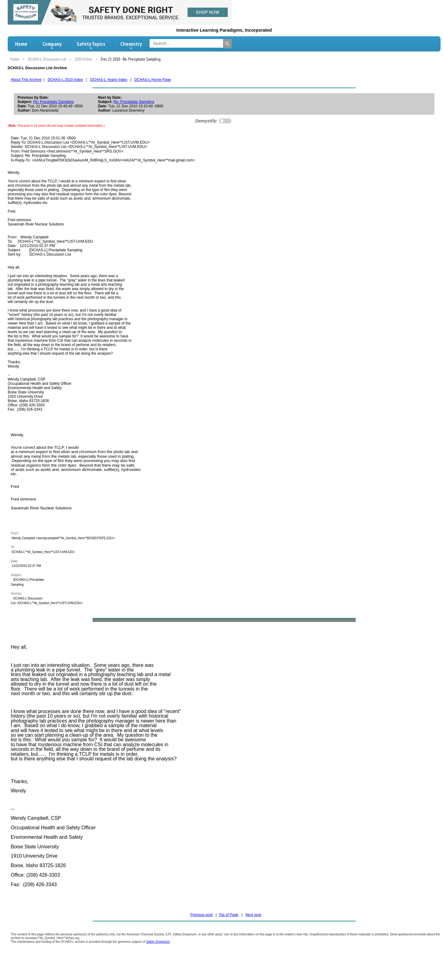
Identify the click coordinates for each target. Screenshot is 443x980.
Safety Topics (91, 46)
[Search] (227, 44)
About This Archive (26, 80)
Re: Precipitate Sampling (54, 102)
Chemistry (131, 46)
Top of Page (229, 915)
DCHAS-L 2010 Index (65, 80)
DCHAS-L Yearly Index (109, 80)
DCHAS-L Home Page (153, 80)
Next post (253, 915)
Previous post (201, 915)
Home (21, 44)
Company (52, 46)
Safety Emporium (158, 942)
